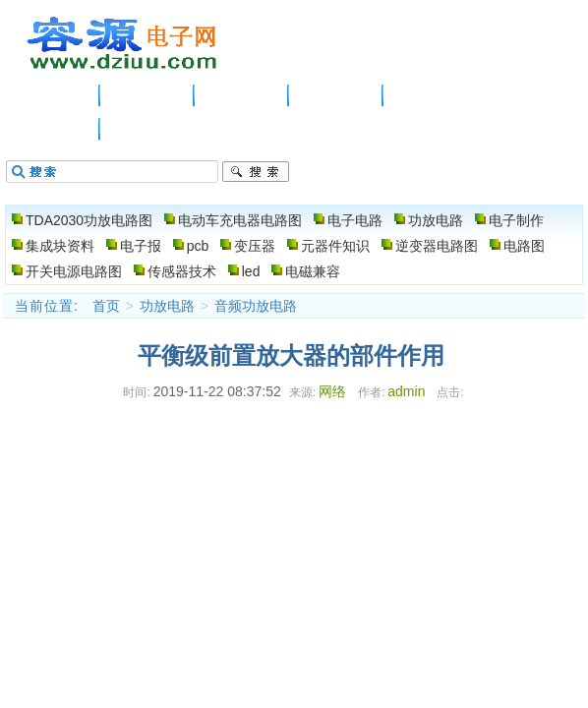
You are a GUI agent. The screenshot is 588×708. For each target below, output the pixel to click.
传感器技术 (182, 271)
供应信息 (147, 95)
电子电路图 (123, 43)
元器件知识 (335, 246)
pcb (198, 246)
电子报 (141, 246)
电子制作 (431, 95)
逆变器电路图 (437, 246)
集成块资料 (60, 246)
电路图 (53, 129)
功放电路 (336, 95)
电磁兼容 (313, 271)
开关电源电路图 (74, 271)
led (251, 271)
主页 (53, 95)
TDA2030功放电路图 (89, 220)
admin (406, 391)
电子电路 (242, 95)
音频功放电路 (256, 306)
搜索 (256, 172)
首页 (106, 306)
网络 (332, 391)
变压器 (255, 246)
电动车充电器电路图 (240, 220)
